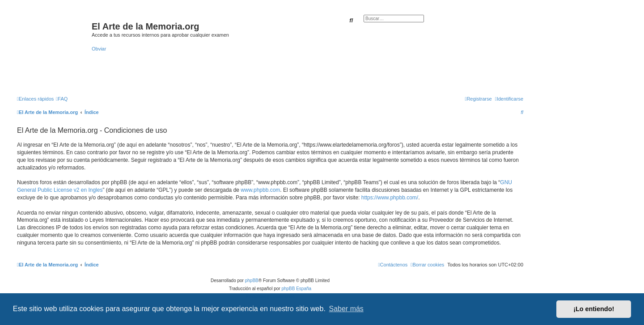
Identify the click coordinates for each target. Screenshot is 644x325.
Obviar (99, 49)
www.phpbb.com (260, 190)
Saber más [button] (346, 309)
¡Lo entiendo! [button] (594, 309)
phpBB (252, 281)
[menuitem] (62, 99)
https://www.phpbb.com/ (390, 198)
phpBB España (296, 289)
